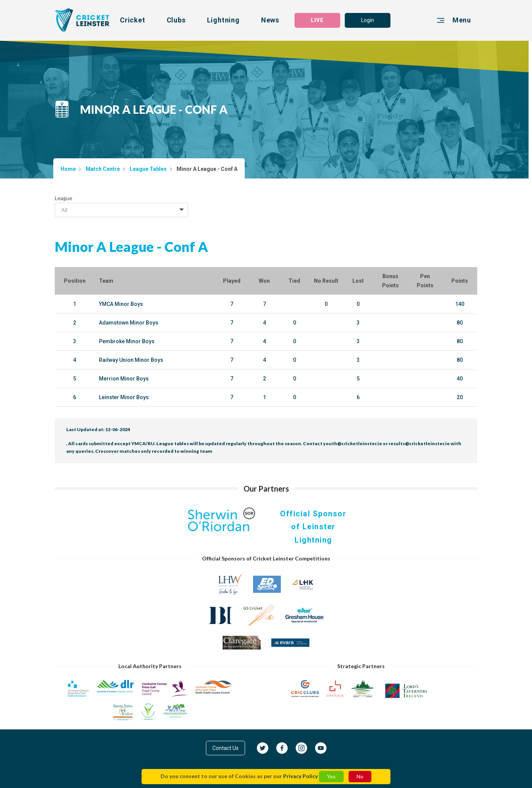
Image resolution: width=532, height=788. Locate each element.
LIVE (317, 20)
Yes (331, 776)
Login (368, 20)
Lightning (223, 20)
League (64, 198)
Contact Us (225, 748)
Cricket (133, 20)
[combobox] (121, 210)
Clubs (176, 20)
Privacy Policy (300, 776)
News (270, 20)
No (360, 776)
